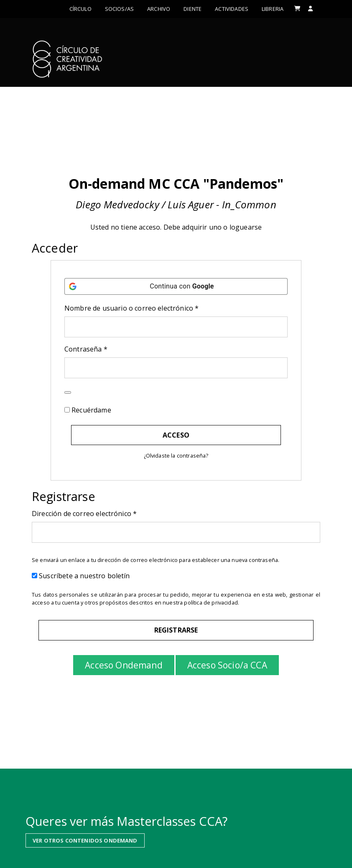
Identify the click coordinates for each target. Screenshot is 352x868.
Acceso (176, 435)
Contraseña (104, 349)
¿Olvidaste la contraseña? (176, 456)
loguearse (246, 227)
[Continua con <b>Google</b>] (176, 286)
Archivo (159, 9)
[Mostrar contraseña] (68, 392)
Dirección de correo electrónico (102, 513)
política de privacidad (211, 602)
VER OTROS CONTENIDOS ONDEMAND (85, 838)
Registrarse (176, 630)
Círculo (80, 9)
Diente (193, 9)
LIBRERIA (273, 9)
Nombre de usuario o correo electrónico (150, 308)
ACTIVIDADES (232, 9)
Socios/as (119, 9)
